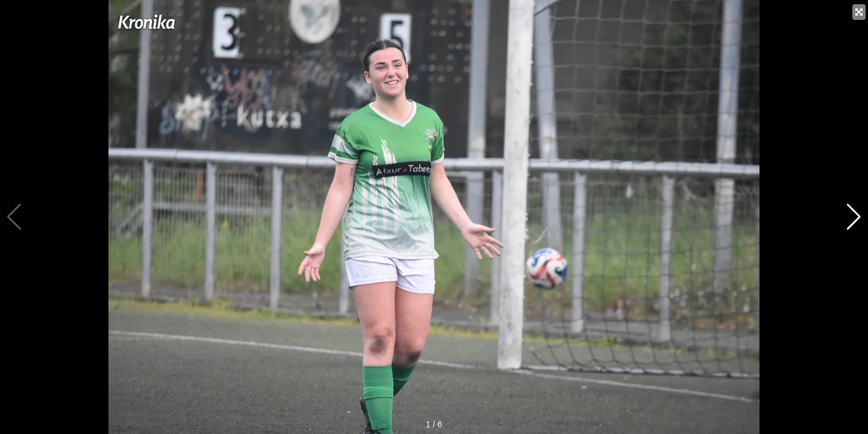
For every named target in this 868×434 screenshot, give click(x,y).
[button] (854, 217)
